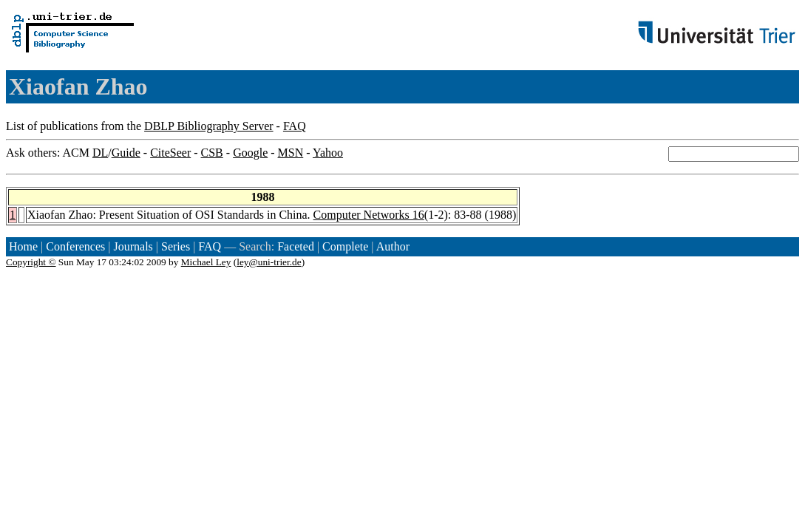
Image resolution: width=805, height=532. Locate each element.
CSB (212, 153)
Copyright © (31, 262)
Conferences (75, 246)
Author (393, 246)
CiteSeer (170, 153)
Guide (126, 153)
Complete (345, 246)
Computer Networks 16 (369, 215)
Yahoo (328, 153)
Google (250, 153)
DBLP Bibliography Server (209, 126)
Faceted (296, 246)
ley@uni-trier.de (269, 262)
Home (23, 246)
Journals (133, 246)
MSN (291, 153)
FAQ (295, 126)
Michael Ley (206, 262)
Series (176, 246)
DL (100, 153)
